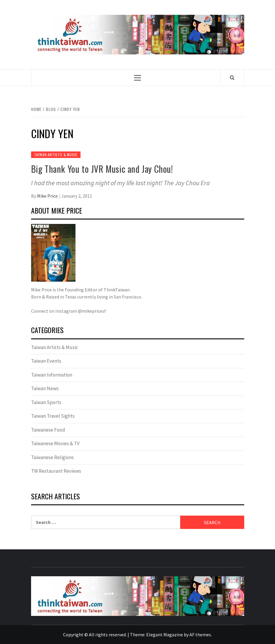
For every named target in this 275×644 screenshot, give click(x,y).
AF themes (200, 635)
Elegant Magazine (165, 635)
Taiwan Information (52, 375)
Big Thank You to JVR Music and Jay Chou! (102, 169)
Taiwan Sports (46, 402)
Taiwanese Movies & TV (55, 443)
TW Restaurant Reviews (56, 471)
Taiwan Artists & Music (56, 155)
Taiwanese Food (48, 430)
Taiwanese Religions (52, 457)
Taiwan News (45, 388)
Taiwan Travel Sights (53, 416)
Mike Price (48, 196)
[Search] (232, 78)
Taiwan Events (46, 361)
